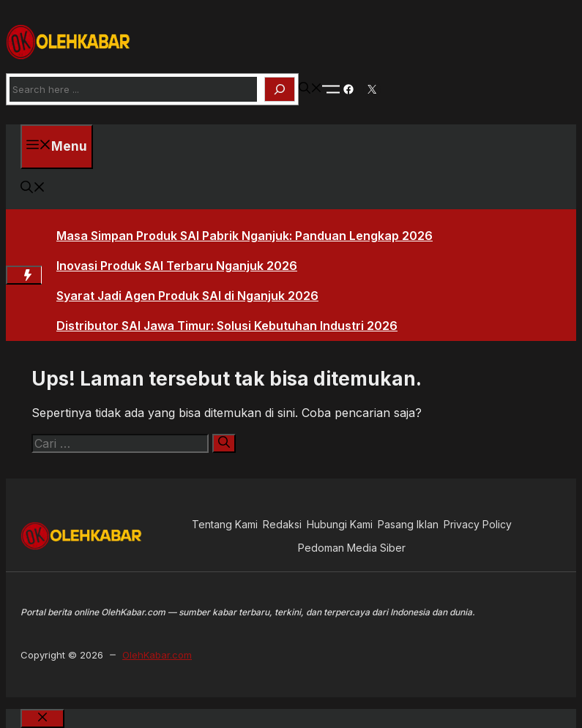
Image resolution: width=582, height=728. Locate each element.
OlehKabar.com (157, 655)
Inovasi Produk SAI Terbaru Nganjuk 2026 (177, 266)
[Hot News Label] (24, 275)
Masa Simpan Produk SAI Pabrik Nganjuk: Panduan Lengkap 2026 (245, 236)
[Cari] (224, 443)
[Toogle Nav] (331, 89)
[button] (310, 89)
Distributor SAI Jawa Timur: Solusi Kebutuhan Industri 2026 (227, 326)
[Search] (280, 89)
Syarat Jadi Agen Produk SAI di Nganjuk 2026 (187, 296)
